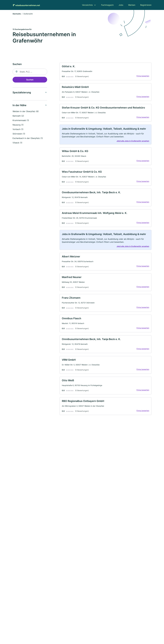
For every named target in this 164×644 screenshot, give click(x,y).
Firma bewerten (142, 77)
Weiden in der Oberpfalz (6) (26, 112)
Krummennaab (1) (21, 121)
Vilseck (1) (17, 143)
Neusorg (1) (18, 125)
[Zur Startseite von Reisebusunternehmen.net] (26, 5)
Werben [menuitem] (132, 5)
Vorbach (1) (18, 130)
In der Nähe (19, 106)
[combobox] (30, 72)
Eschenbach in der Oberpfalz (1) (28, 139)
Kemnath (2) (18, 116)
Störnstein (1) (19, 134)
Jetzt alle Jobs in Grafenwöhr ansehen (132, 145)
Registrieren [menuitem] (146, 5)
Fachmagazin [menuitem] (107, 5)
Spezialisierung (22, 93)
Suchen (30, 80)
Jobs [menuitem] (121, 5)
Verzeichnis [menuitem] (87, 5)
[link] (106, 72)
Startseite (17, 14)
